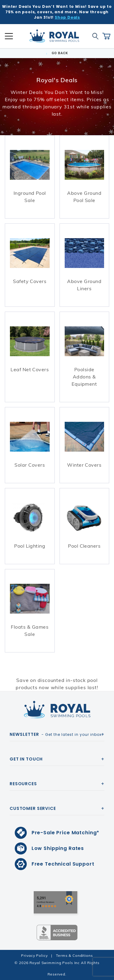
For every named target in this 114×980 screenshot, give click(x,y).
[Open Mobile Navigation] (9, 36)
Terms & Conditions (74, 955)
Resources (23, 784)
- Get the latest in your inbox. (56, 734)
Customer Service (33, 808)
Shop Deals (67, 17)
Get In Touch (26, 759)
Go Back (57, 53)
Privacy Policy (34, 955)
